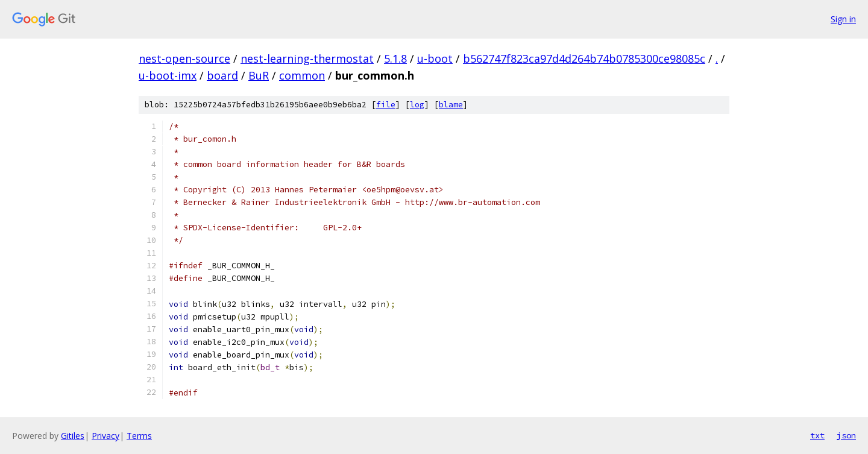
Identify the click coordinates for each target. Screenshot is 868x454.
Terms (139, 436)
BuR (259, 75)
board (222, 75)
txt (817, 435)
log (417, 105)
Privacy (105, 436)
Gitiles (73, 436)
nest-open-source (184, 58)
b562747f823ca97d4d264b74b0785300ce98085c (584, 58)
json (846, 435)
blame (451, 105)
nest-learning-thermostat (307, 58)
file (386, 105)
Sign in (843, 19)
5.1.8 (395, 58)
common (302, 75)
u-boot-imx (168, 75)
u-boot (435, 58)
